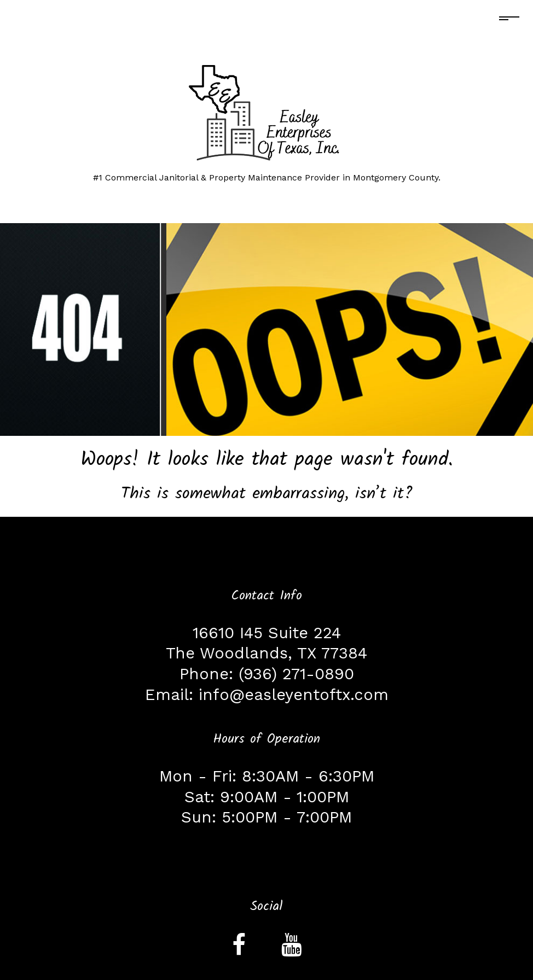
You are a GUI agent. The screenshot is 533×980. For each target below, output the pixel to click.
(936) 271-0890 (296, 674)
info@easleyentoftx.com (294, 695)
